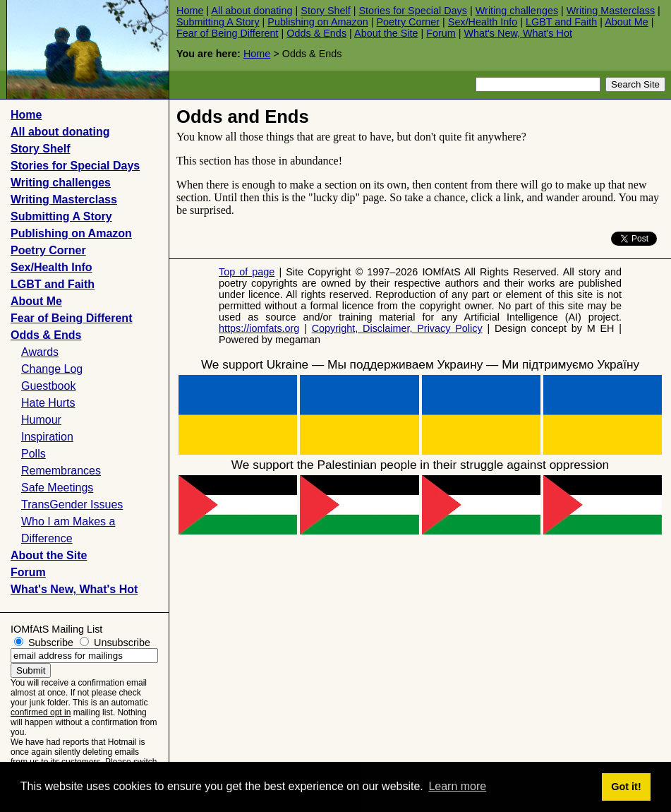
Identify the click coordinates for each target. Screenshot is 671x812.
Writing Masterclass (611, 11)
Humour (41, 420)
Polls (34, 454)
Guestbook (48, 386)
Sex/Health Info (483, 22)
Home (190, 11)
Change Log (52, 369)
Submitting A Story (218, 22)
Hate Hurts (48, 403)
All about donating (252, 11)
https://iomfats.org (259, 328)
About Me (627, 22)
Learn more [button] (457, 786)
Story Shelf (325, 11)
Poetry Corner (409, 22)
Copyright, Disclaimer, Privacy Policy (397, 328)
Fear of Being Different (228, 33)
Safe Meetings (57, 488)
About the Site (386, 33)
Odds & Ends (316, 33)
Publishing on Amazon (318, 22)
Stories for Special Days (413, 11)
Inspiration (47, 437)
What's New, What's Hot (518, 33)
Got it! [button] (626, 787)
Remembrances (61, 471)
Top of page (247, 272)
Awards (40, 352)
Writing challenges (517, 11)
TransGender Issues (72, 504)
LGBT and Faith (561, 22)
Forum (441, 33)
